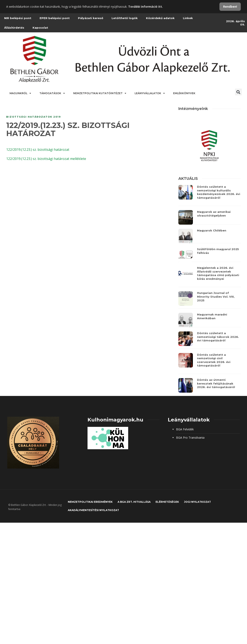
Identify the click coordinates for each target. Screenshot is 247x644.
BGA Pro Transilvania (190, 438)
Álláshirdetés (14, 28)
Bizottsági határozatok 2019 (34, 117)
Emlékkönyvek (184, 93)
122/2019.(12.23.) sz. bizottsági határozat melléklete (46, 159)
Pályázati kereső (91, 18)
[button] (238, 92)
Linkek (188, 18)
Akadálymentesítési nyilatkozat (93, 510)
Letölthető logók (125, 18)
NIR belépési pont (18, 18)
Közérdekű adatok (160, 18)
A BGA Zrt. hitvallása (134, 502)
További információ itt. (145, 7)
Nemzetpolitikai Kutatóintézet (100, 93)
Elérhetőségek (167, 502)
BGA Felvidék (185, 429)
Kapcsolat (40, 28)
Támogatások (52, 93)
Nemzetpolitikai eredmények (90, 502)
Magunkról (20, 93)
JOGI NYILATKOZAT (197, 502)
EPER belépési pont (55, 18)
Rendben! (230, 7)
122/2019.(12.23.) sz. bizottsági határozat (38, 150)
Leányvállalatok (150, 93)
